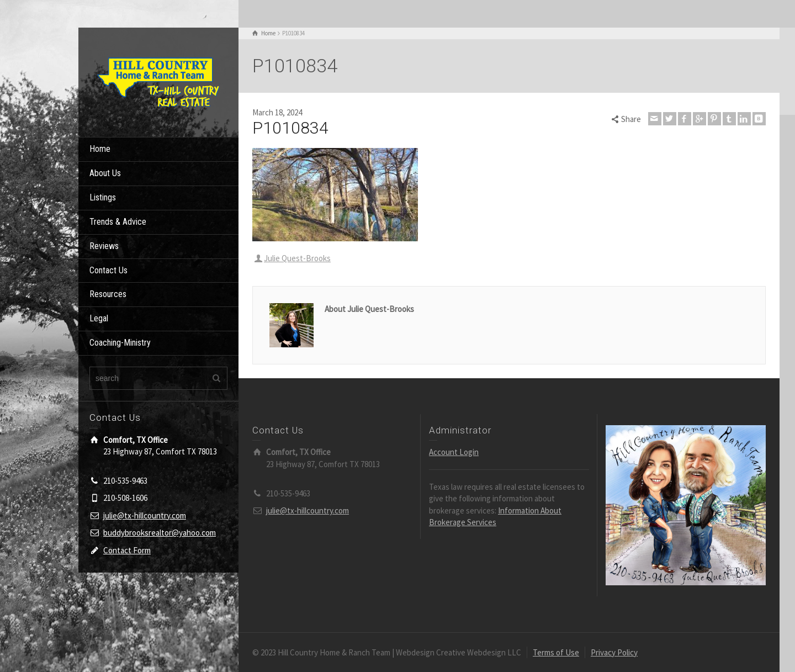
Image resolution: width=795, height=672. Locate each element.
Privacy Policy (614, 652)
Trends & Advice (118, 222)
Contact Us (108, 270)
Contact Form (127, 550)
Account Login (454, 452)
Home (100, 149)
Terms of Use (556, 652)
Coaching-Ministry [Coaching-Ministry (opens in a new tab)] (120, 343)
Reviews (104, 246)
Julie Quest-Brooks (297, 258)
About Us (105, 173)
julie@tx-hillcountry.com (145, 515)
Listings (103, 197)
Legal (99, 318)
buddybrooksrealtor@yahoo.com (160, 533)
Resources (108, 294)
